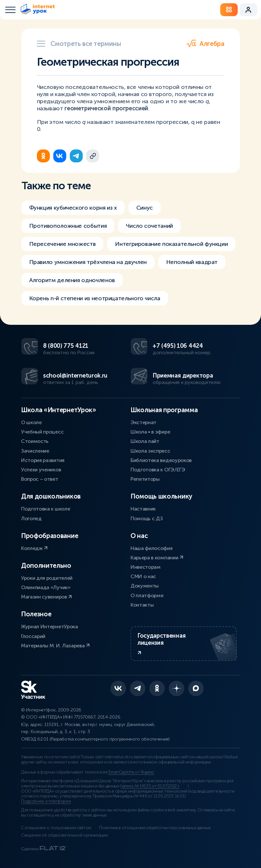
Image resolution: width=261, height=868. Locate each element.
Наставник (143, 509)
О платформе (147, 595)
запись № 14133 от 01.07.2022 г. (150, 786)
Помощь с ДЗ (147, 518)
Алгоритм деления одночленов (72, 280)
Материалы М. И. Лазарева (55, 646)
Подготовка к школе (45, 509)
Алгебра (205, 44)
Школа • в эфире (150, 432)
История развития (43, 460)
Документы (145, 586)
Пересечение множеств (62, 244)
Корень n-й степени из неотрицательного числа (95, 298)
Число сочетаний (149, 226)
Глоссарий (33, 636)
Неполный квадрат (192, 262)
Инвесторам (146, 567)
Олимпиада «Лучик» (46, 587)
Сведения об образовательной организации (64, 835)
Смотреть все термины (79, 44)
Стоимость (35, 441)
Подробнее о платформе (46, 801)
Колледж (34, 548)
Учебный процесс (42, 432)
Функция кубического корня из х (73, 208)
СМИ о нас (143, 576)
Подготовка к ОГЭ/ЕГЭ (158, 470)
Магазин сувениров (46, 597)
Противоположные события (68, 226)
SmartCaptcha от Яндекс (131, 772)
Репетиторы (145, 479)
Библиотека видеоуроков (161, 460)
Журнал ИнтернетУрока (50, 626)
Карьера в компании (157, 558)
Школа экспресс (150, 451)
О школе (31, 422)
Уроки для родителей (47, 578)
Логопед (31, 518)
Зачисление (35, 451)
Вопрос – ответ (40, 479)
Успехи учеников (41, 470)
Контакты (142, 605)
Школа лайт (145, 441)
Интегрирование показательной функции (171, 244)
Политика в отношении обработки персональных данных (155, 828)
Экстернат (143, 422)
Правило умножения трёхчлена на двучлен (88, 262)
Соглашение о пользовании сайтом (56, 828)
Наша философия (152, 548)
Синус (145, 208)
